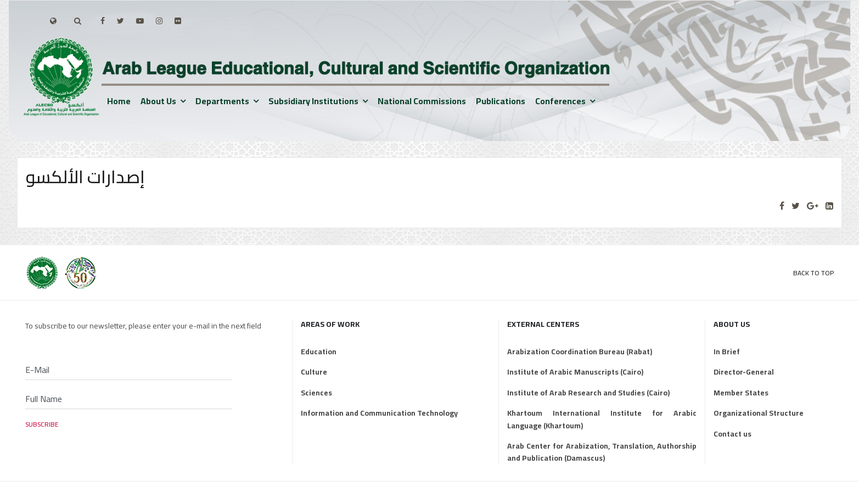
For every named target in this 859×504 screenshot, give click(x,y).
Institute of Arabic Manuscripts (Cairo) (575, 372)
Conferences (560, 101)
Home (119, 101)
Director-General (744, 372)
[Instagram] (159, 21)
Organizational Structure (759, 413)
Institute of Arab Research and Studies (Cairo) (588, 393)
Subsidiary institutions (313, 101)
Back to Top (813, 273)
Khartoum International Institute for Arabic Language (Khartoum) (602, 419)
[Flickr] (178, 21)
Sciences (316, 393)
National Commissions (422, 101)
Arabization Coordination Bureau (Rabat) (580, 352)
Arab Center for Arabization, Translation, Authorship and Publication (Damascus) (602, 452)
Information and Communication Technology (379, 413)
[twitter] (120, 21)
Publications (501, 101)
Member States (741, 393)
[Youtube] (140, 21)
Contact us (732, 434)
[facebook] (103, 21)
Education (319, 352)
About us (158, 101)
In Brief (727, 352)
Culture (314, 372)
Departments (222, 101)
